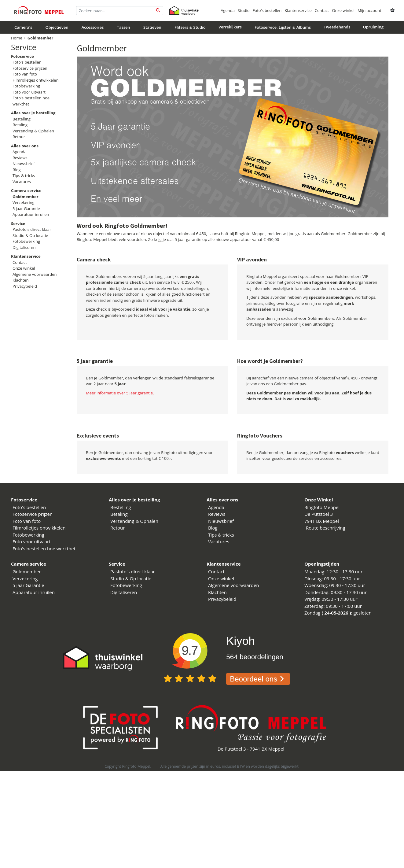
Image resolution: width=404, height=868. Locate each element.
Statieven (152, 27)
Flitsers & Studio (190, 27)
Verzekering (24, 202)
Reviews (20, 158)
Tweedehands (337, 27)
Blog (17, 170)
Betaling (20, 125)
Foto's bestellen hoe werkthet (44, 549)
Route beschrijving (326, 528)
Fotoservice (24, 500)
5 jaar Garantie (26, 209)
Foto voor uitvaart (29, 92)
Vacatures (22, 182)
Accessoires (93, 27)
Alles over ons (222, 500)
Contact (322, 10)
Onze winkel (343, 10)
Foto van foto (25, 74)
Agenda (228, 10)
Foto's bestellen (267, 10)
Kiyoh (241, 641)
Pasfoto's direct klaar (32, 229)
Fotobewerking (26, 86)
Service (24, 47)
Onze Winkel (319, 500)
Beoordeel (258, 679)
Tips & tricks (24, 175)
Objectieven (57, 27)
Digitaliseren (24, 247)
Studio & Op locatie (30, 235)
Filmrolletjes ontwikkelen (35, 80)
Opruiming (373, 27)
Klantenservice (298, 10)
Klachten (21, 280)
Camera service (29, 564)
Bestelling (22, 119)
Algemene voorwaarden (35, 274)
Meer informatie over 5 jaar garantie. (120, 393)
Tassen (124, 27)
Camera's (23, 27)
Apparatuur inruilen (31, 214)
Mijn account (369, 10)
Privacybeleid (25, 286)
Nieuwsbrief (24, 164)
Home (17, 38)
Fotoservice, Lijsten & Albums (283, 27)
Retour (19, 137)
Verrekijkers (230, 27)
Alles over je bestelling (134, 500)
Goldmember (27, 571)
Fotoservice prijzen (30, 68)
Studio (244, 10)
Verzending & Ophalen (33, 131)
